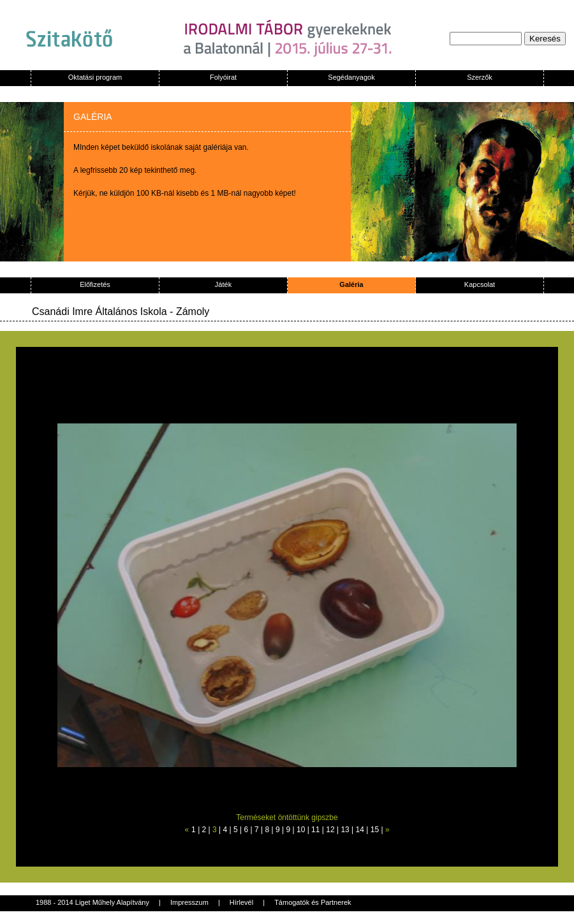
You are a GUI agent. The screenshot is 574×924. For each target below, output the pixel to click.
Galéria (351, 284)
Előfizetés (95, 284)
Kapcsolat (480, 284)
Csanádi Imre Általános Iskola (99, 312)
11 (315, 830)
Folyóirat (223, 77)
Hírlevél (241, 902)
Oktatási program (95, 77)
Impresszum (189, 902)
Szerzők (480, 77)
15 (375, 830)
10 (301, 830)
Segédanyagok (351, 77)
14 (360, 830)
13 (345, 830)
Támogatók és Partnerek (313, 902)
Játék (223, 284)
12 (330, 830)
